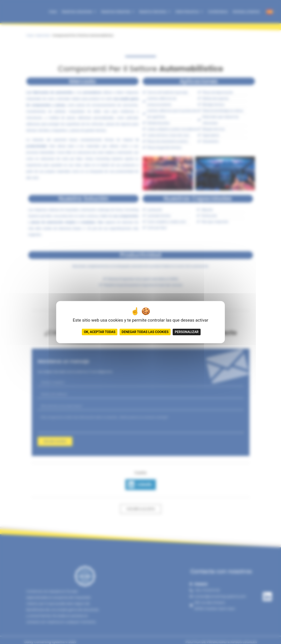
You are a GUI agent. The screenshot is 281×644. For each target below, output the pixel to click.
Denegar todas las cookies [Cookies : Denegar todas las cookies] (145, 332)
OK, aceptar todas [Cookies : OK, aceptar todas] (100, 332)
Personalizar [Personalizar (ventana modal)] (187, 332)
